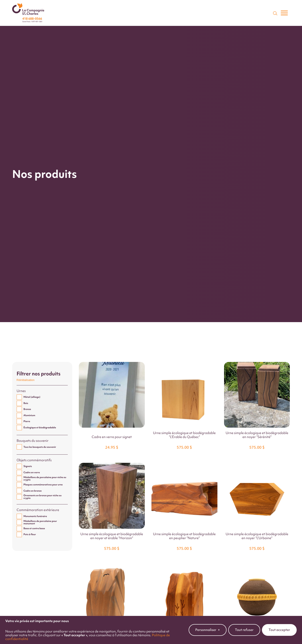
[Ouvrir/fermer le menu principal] (284, 13)
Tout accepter (279, 626)
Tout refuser (244, 626)
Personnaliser (208, 626)
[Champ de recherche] (275, 13)
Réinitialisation (26, 380)
